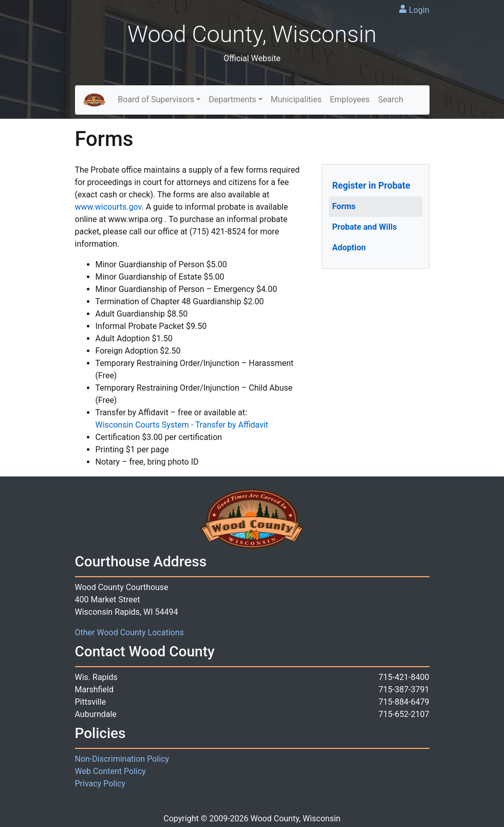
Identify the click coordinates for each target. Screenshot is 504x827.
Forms (344, 206)
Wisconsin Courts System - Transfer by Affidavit (182, 425)
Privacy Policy (100, 784)
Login (419, 10)
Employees (350, 99)
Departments (232, 99)
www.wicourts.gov (108, 207)
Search (391, 99)
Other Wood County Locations (129, 632)
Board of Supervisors (156, 99)
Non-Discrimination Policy (122, 759)
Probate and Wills (365, 227)
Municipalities (296, 99)
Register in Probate (371, 186)
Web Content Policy (110, 771)
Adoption (349, 247)
